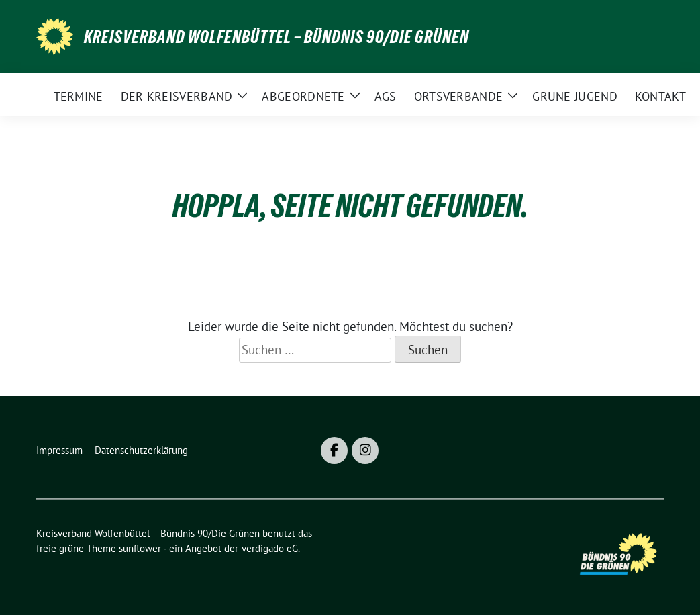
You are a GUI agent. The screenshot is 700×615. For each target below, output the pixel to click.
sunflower (140, 548)
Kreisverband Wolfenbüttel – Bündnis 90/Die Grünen (277, 37)
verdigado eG (270, 548)
